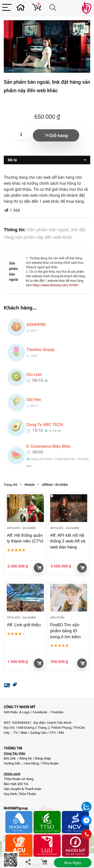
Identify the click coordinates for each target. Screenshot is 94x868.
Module (30, 485)
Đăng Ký (26, 758)
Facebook (40, 712)
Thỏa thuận (50, 763)
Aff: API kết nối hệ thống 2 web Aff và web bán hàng (68, 541)
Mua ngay (73, 863)
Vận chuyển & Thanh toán (23, 789)
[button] (88, 23)
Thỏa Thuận (27, 794)
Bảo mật (10, 784)
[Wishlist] (22, 8)
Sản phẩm (57, 617)
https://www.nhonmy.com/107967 (56, 285)
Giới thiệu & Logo (17, 712)
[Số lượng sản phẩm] (22, 135)
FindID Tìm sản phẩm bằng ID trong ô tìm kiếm (65, 631)
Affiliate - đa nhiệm (55, 485)
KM (61, 733)
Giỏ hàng (59, 136)
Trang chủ (11, 485)
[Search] (54, 8)
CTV (53, 733)
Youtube (57, 712)
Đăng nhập (43, 758)
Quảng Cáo (38, 733)
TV (15, 733)
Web (24, 733)
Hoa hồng (31, 763)
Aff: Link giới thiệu (24, 625)
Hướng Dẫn (13, 763)
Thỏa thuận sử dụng (19, 779)
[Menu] (7, 8)
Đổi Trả (23, 784)
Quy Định (10, 794)
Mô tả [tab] (12, 160)
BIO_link (10, 758)
